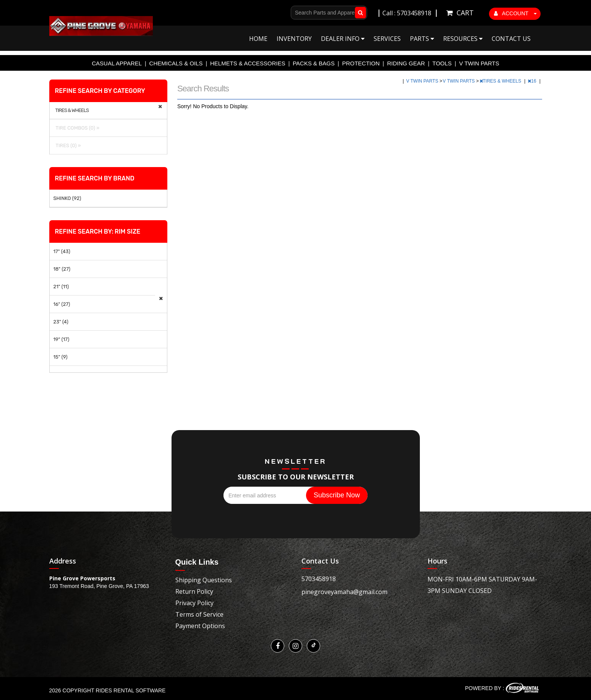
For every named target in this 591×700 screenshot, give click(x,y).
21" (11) (61, 287)
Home (258, 39)
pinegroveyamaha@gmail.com (344, 592)
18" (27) (62, 269)
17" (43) (62, 251)
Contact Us (511, 39)
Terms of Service (199, 614)
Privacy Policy (194, 603)
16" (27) (62, 304)
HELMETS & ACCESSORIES (248, 63)
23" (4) (61, 322)
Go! (359, 13)
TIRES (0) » (67, 145)
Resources (463, 39)
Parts (422, 39)
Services (387, 39)
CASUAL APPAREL (117, 63)
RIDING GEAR (406, 63)
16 (533, 81)
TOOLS (442, 63)
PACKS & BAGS (314, 63)
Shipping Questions (204, 580)
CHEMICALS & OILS (176, 63)
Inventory (294, 39)
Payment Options (200, 626)
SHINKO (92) (67, 198)
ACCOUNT (515, 13)
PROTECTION (361, 63)
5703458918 (319, 579)
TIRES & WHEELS (501, 81)
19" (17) (62, 339)
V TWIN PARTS (479, 63)
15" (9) (61, 357)
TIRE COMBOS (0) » (77, 128)
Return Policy (194, 591)
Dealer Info (343, 39)
